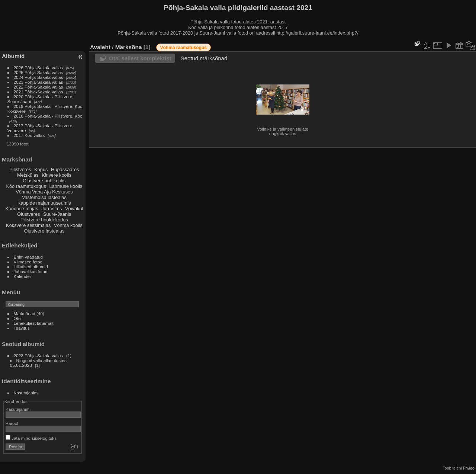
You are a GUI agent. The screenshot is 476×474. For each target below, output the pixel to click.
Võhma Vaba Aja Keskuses (44, 192)
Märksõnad (25, 313)
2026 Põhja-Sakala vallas (38, 68)
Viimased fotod (28, 262)
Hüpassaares (65, 169)
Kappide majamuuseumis (44, 203)
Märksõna (129, 47)
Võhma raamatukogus (184, 48)
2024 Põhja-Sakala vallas (38, 77)
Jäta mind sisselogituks (31, 438)
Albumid (13, 56)
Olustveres (28, 214)
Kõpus (41, 169)
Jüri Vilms (52, 209)
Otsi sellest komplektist (140, 58)
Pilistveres (20, 169)
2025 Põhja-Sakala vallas (38, 72)
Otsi (18, 318)
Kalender (22, 276)
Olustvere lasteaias (44, 231)
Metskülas (28, 175)
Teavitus (22, 328)
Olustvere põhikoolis (44, 181)
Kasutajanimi (26, 393)
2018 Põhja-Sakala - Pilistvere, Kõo (48, 116)
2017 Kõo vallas (29, 135)
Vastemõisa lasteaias (44, 197)
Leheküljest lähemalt (34, 323)
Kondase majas (22, 209)
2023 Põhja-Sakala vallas (38, 82)
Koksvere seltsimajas (28, 225)
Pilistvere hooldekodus (44, 220)
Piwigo (469, 468)
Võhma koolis (68, 225)
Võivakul (74, 209)
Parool (12, 423)
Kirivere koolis (57, 175)
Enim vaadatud (28, 257)
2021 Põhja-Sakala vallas (38, 92)
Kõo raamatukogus (26, 186)
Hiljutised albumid (31, 267)
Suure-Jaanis (57, 214)
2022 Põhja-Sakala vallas (38, 87)
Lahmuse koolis (66, 186)
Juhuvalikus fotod (31, 271)
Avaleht (100, 47)
